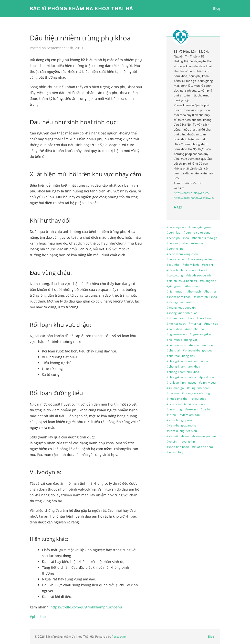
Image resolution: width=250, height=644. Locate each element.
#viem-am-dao (190, 415)
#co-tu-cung (175, 275)
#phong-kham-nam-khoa (183, 366)
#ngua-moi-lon (177, 334)
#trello (205, 409)
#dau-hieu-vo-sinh (198, 275)
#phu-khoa (39, 617)
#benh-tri (173, 243)
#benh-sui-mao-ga (205, 238)
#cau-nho (173, 265)
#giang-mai (174, 286)
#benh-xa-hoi (176, 259)
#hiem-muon (175, 291)
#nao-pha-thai (195, 329)
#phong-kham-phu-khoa (183, 372)
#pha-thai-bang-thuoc (198, 350)
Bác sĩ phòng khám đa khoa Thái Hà (81, 8)
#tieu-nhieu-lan (194, 404)
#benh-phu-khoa (178, 238)
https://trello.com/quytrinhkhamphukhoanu (86, 607)
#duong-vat (208, 281)
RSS (178, 207)
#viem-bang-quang (179, 420)
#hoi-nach (194, 291)
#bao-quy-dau (176, 227)
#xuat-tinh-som (203, 447)
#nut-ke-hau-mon (201, 345)
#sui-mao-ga (175, 388)
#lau (191, 318)
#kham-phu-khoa (205, 297)
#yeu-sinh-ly (175, 452)
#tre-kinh (191, 409)
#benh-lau (173, 232)
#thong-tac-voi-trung (196, 393)
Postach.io (119, 637)
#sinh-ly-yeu (207, 383)
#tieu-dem (174, 404)
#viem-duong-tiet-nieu (182, 431)
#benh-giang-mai (200, 227)
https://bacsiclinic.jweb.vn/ (192, 193)
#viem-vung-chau (204, 436)
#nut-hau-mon (176, 345)
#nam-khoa (174, 329)
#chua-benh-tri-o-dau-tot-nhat (187, 270)
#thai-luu (173, 393)
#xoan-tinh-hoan (178, 447)
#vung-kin (188, 441)
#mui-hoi (195, 324)
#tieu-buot (198, 399)
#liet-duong (205, 318)
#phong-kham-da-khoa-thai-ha (187, 361)
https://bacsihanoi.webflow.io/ (194, 198)
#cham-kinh (191, 265)
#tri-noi (172, 415)
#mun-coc (211, 324)
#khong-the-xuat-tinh (181, 302)
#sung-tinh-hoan (198, 388)
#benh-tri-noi (175, 249)
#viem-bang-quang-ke (182, 425)
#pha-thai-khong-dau (181, 356)
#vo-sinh (172, 441)
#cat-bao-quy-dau (200, 259)
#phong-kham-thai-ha (181, 377)
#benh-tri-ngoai (193, 243)
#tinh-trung (174, 409)
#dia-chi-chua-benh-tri (182, 281)
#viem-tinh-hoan (178, 436)
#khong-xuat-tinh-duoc (182, 313)
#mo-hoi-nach (176, 324)
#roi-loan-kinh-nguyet (181, 383)
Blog (217, 8)
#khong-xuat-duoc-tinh (182, 308)
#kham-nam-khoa (179, 297)
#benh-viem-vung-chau (182, 254)
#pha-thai (173, 350)
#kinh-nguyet (175, 318)
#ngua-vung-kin (200, 334)
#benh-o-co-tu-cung (197, 232)
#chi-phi (207, 265)
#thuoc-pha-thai (177, 399)
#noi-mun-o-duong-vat (182, 340)
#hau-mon (192, 286)
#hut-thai (210, 291)
